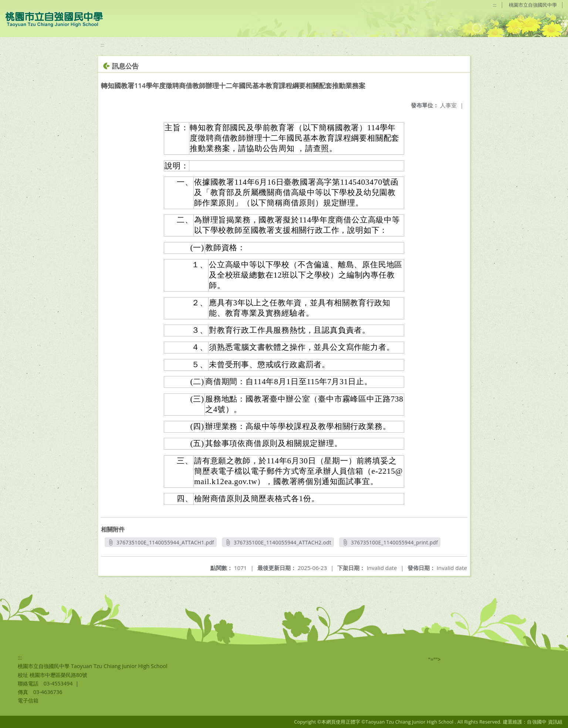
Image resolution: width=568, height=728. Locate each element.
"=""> (435, 659)
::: (495, 5)
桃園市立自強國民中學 (533, 5)
